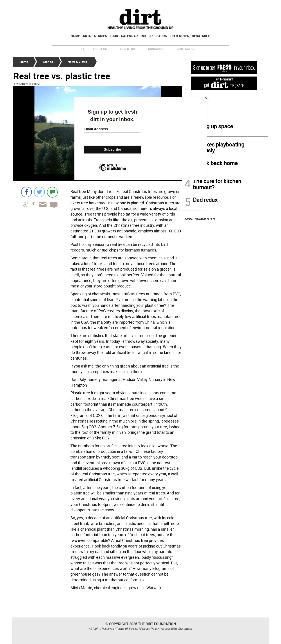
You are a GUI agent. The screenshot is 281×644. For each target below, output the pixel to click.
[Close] (206, 98)
